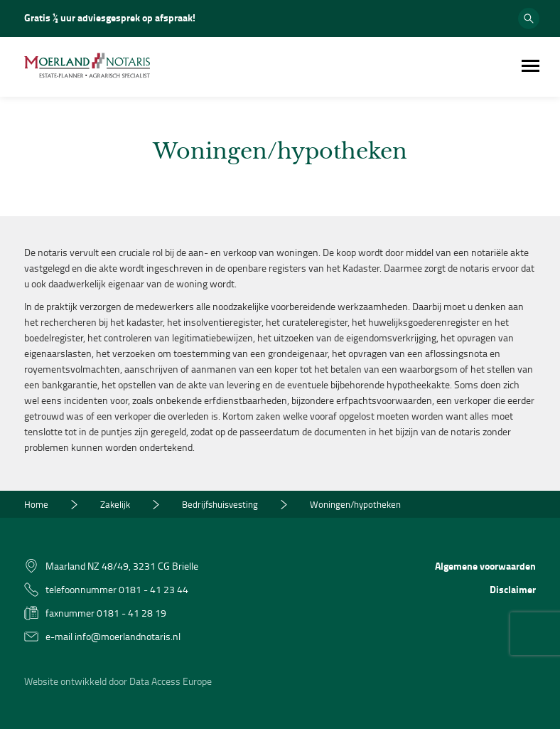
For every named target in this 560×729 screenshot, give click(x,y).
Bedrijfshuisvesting (220, 504)
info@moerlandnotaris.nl (128, 636)
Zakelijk (115, 504)
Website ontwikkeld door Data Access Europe (118, 681)
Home (36, 504)
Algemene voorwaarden (485, 566)
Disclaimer (513, 589)
